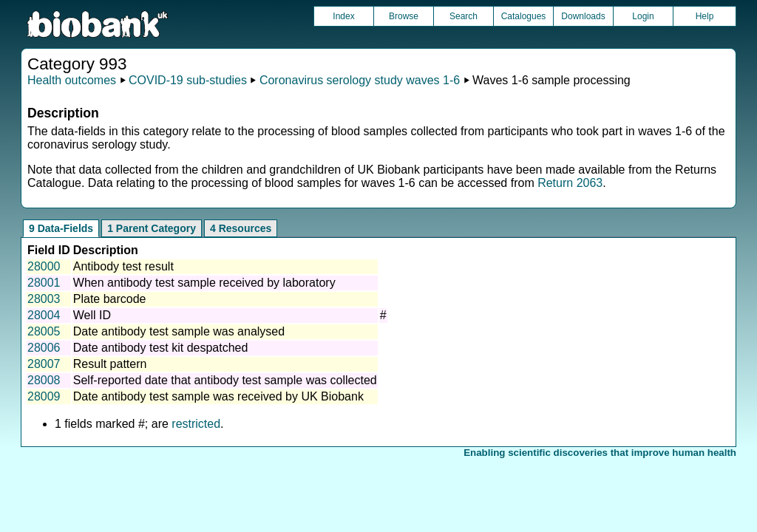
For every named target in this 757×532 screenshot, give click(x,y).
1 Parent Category (152, 228)
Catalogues (524, 16)
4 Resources (241, 228)
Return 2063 (570, 183)
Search (464, 16)
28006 (44, 348)
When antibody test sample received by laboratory (204, 283)
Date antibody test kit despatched (161, 348)
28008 (44, 380)
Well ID (92, 315)
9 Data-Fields (61, 228)
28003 (44, 299)
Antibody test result (123, 266)
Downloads (583, 16)
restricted (196, 424)
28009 (44, 396)
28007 (44, 364)
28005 (44, 331)
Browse (404, 16)
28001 (44, 283)
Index (343, 16)
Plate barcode (110, 299)
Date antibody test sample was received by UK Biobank (218, 396)
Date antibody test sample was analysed (179, 331)
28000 (44, 266)
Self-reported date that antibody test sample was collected (225, 380)
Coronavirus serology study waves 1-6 (360, 80)
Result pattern (110, 364)
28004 (44, 315)
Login (643, 16)
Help (705, 16)
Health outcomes (72, 80)
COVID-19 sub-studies (188, 80)
